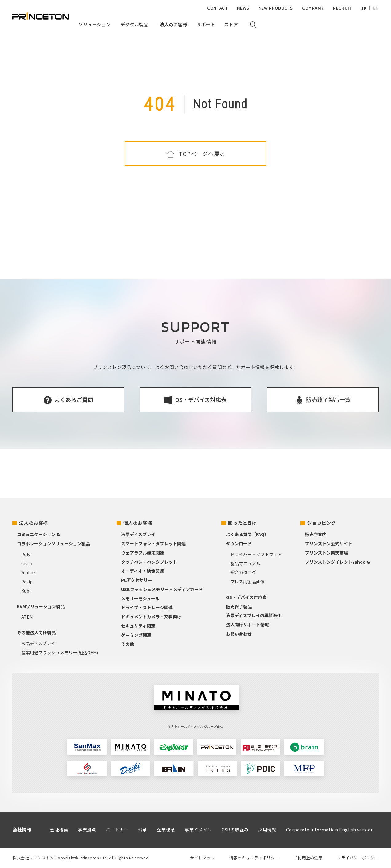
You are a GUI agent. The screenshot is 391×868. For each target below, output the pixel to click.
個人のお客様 (138, 523)
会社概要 (59, 830)
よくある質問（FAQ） (247, 534)
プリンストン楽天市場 (326, 553)
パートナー (117, 830)
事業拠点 (87, 830)
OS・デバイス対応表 (246, 597)
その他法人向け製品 (36, 633)
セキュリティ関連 (138, 626)
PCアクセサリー (137, 580)
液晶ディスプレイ (38, 643)
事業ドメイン (198, 830)
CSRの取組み (235, 830)
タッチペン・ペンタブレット (149, 562)
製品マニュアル (245, 563)
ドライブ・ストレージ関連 (147, 607)
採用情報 (267, 830)
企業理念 (166, 830)
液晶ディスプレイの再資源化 (254, 615)
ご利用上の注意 (308, 858)
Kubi (26, 591)
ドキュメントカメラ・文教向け (151, 617)
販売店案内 (316, 534)
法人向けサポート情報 (247, 625)
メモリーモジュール (140, 598)
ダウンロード (239, 543)
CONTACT (217, 8)
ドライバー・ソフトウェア (256, 554)
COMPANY (313, 8)
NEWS (243, 8)
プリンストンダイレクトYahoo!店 (338, 562)
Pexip (27, 582)
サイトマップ (203, 858)
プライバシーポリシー (358, 858)
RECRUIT (342, 8)
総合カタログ (243, 572)
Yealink (28, 572)
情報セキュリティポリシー (254, 858)
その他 (128, 644)
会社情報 (22, 829)
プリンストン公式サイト (329, 543)
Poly (26, 554)
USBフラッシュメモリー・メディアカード (162, 589)
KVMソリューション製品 (41, 606)
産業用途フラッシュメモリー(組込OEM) (60, 652)
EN (376, 8)
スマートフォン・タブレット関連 (153, 543)
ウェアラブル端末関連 (143, 553)
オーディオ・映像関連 (142, 571)
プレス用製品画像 (247, 582)
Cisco (27, 563)
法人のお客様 (34, 523)
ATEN (27, 617)
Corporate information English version (330, 830)
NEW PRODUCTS (276, 8)
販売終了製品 (239, 606)
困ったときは (243, 523)
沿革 (142, 830)
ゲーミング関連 (136, 635)
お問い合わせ (239, 634)
